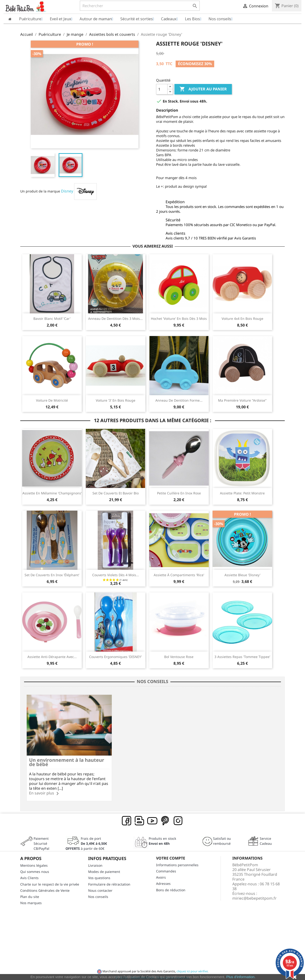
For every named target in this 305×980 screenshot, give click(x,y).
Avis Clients (29, 874)
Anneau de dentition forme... (179, 400)
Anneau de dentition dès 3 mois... (115, 319)
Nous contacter (100, 886)
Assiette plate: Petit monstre (242, 493)
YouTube (152, 817)
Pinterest (165, 817)
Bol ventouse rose (179, 657)
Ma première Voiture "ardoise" (242, 400)
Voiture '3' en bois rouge (116, 400)
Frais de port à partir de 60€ (86, 840)
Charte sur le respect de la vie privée (50, 880)
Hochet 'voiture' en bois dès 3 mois (179, 319)
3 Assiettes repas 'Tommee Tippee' (242, 657)
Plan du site (30, 893)
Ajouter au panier (203, 89)
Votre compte (171, 854)
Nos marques (31, 899)
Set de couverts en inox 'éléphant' (52, 575)
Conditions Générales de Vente (45, 886)
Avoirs (161, 874)
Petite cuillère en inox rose (179, 493)
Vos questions (99, 874)
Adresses (163, 880)
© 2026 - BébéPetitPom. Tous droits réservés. (153, 974)
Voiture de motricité (52, 400)
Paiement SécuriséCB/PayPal (41, 840)
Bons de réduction (171, 886)
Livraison (95, 862)
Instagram (178, 817)
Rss (140, 817)
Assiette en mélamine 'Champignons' (52, 493)
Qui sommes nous (35, 868)
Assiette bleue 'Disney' (242, 575)
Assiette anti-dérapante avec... (52, 657)
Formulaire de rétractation (109, 880)
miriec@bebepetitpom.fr (254, 894)
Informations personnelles (177, 861)
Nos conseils (98, 893)
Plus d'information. (241, 977)
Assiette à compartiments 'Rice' (179, 575)
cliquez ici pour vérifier (192, 967)
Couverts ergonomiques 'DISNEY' (115, 657)
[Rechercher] (140, 6)
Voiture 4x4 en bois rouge (242, 319)
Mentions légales (34, 862)
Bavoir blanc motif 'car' (52, 319)
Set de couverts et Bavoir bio (116, 493)
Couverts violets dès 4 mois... (116, 575)
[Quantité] (162, 89)
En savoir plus (42, 789)
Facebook (127, 817)
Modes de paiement (104, 868)
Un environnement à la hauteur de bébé (56, 758)
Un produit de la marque (40, 191)
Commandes (166, 867)
